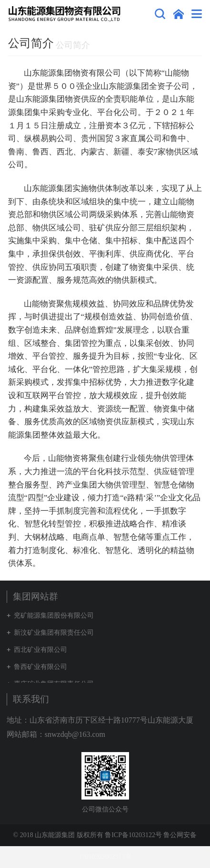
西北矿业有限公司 (40, 650)
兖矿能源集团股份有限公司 (54, 615)
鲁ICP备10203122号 (133, 835)
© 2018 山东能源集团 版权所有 (58, 835)
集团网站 (179, 14)
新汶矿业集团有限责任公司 (54, 633)
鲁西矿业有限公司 (40, 667)
